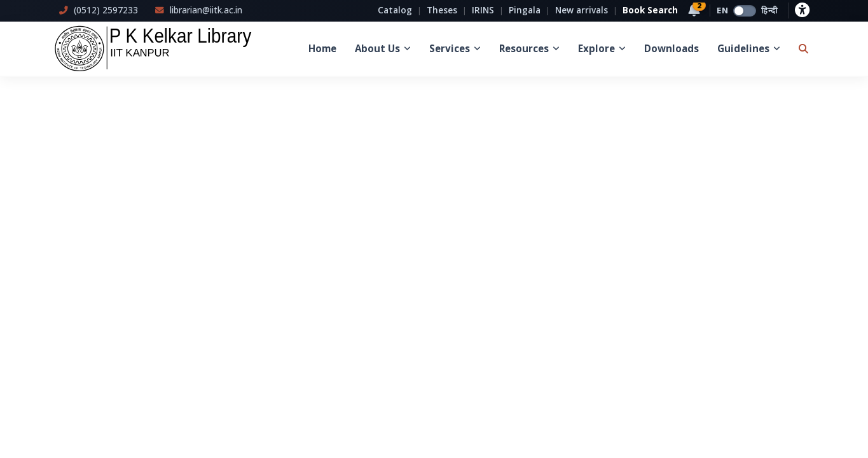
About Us (383, 48)
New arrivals (582, 10)
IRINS (483, 10)
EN (722, 10)
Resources (529, 48)
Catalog (395, 10)
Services (455, 48)
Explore (602, 48)
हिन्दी (769, 10)
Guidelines (749, 48)
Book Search (650, 10)
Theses (442, 10)
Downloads (672, 48)
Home (322, 48)
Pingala (525, 10)
